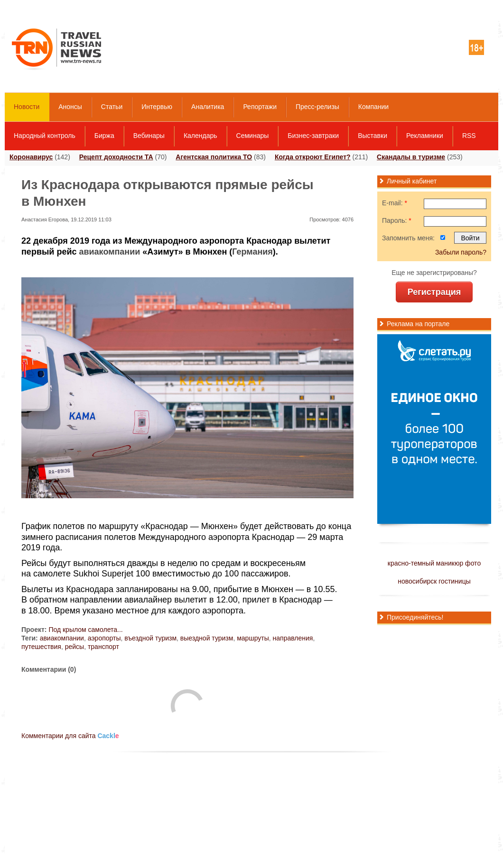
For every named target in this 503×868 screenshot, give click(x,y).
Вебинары (149, 136)
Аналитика (208, 107)
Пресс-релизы (317, 107)
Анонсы (70, 107)
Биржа (104, 136)
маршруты (253, 638)
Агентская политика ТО (214, 157)
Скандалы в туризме (411, 157)
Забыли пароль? (461, 252)
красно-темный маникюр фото (434, 563)
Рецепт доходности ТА (116, 157)
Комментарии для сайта (70, 736)
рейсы (75, 647)
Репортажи (260, 107)
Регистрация (434, 292)
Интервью (157, 107)
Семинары (253, 136)
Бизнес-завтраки (313, 136)
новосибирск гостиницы (434, 581)
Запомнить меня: (408, 238)
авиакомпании (109, 252)
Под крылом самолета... (85, 630)
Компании (373, 107)
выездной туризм (207, 638)
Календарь (200, 136)
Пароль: (397, 220)
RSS (469, 136)
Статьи (112, 107)
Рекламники (425, 136)
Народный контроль (45, 136)
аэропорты (104, 638)
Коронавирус (31, 157)
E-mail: (395, 203)
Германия (252, 252)
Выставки (373, 136)
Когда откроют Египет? (313, 157)
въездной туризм (150, 638)
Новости (27, 107)
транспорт (103, 647)
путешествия (41, 647)
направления (293, 638)
